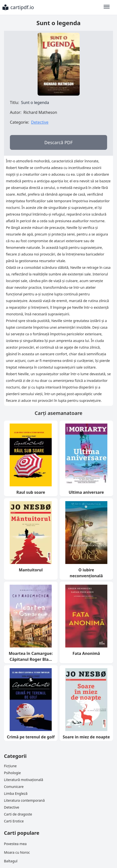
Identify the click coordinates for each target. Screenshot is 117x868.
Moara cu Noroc (17, 852)
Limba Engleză (16, 793)
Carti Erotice (14, 821)
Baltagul (11, 861)
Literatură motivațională (23, 780)
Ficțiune (10, 766)
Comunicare (14, 787)
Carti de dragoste (18, 814)
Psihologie (12, 773)
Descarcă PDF (58, 142)
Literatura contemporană (24, 800)
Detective (40, 122)
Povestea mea (15, 844)
